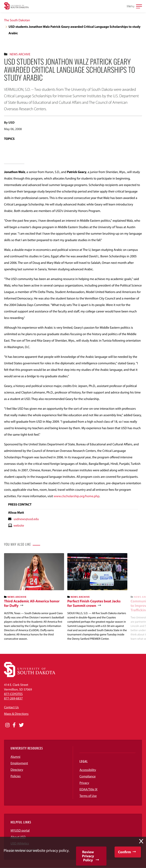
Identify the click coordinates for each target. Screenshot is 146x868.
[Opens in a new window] (7, 725)
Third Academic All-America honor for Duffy (32, 603)
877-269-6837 (13, 698)
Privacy (84, 783)
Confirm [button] (125, 852)
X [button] (141, 841)
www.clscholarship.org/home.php (77, 496)
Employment (19, 763)
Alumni (15, 757)
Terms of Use (88, 796)
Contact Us (11, 707)
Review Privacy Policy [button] (88, 856)
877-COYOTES (13, 694)
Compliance (88, 776)
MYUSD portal (20, 831)
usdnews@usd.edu (26, 519)
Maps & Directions (16, 714)
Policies (16, 776)
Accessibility (88, 770)
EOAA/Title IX (89, 789)
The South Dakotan (17, 20)
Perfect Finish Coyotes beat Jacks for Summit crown (94, 603)
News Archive (20, 54)
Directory (17, 770)
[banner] (34, 597)
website (19, 526)
